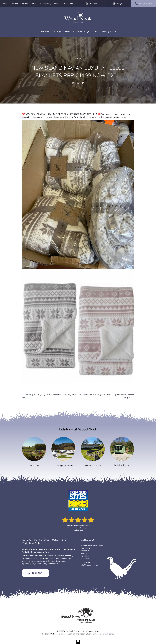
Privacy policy (108, 634)
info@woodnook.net (89, 565)
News (78, 58)
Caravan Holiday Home (104, 31)
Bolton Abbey (41, 564)
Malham (55, 564)
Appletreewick (28, 564)
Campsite (45, 31)
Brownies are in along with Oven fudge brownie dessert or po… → (107, 396)
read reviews (78, 530)
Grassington (60, 561)
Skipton (51, 561)
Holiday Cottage (81, 31)
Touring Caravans (61, 31)
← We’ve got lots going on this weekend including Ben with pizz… (49, 396)
